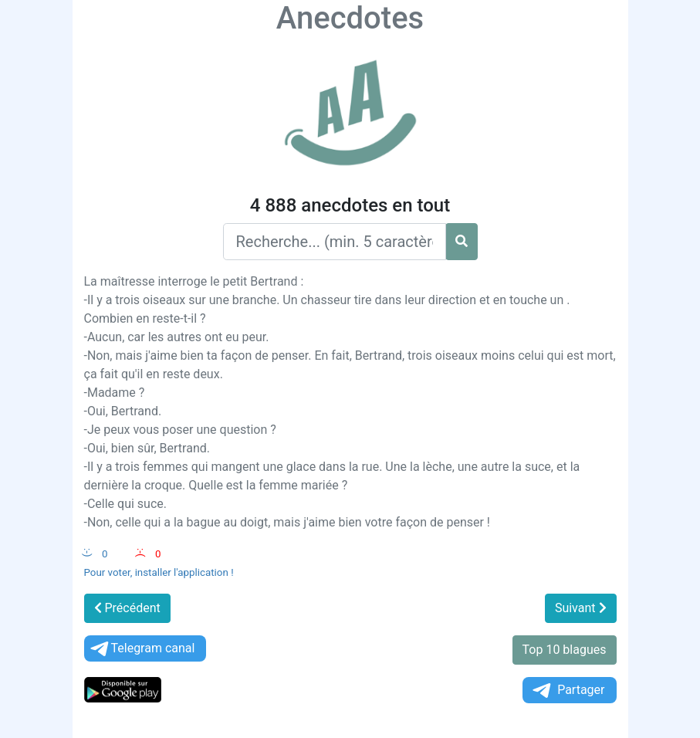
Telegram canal (142, 649)
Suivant (581, 608)
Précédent (127, 608)
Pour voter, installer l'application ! (159, 572)
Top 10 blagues (565, 650)
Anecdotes (350, 18)
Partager (567, 691)
